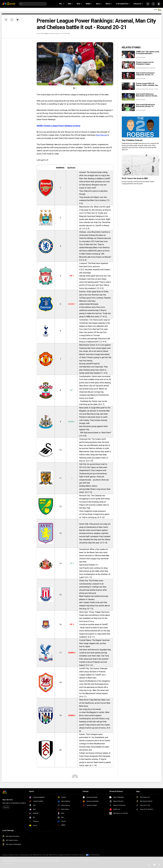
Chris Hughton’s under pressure (92, 511)
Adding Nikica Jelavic (88, 486)
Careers (17, 855)
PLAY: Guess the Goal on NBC (135, 178)
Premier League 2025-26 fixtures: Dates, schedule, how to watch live (147, 84)
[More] (148, 4)
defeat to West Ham (88, 678)
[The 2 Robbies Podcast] (140, 127)
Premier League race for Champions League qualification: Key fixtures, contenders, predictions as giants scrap (146, 63)
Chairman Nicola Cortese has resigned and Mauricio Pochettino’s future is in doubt (94, 395)
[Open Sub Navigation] (64, 4)
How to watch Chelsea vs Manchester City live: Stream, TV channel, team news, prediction (147, 95)
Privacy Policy (75, 855)
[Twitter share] (12, 20)
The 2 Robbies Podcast (132, 140)
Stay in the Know (8, 800)
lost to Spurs (85, 646)
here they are (102, 135)
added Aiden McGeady (89, 304)
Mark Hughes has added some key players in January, (94, 598)
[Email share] (18, 20)
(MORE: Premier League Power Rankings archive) (58, 126)
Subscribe (6, 807)
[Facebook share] (6, 20)
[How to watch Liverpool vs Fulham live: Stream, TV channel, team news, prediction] (128, 76)
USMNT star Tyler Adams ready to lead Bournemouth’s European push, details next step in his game (147, 53)
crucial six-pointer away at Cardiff (93, 624)
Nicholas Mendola (150, 68)
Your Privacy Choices (94, 855)
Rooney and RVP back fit (89, 364)
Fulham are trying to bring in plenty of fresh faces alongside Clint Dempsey (95, 755)
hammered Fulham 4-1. (89, 565)
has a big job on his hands (90, 709)
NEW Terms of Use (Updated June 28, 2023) (60, 855)
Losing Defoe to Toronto (90, 335)
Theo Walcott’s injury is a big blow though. (93, 192)
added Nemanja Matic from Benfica (94, 247)
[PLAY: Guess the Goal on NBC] (140, 165)
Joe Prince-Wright (43, 34)
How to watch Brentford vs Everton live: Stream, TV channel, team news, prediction (147, 105)
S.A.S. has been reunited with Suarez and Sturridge (95, 271)
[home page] (9, 4)
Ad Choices (5, 855)
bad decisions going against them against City (93, 428)
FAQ (31, 855)
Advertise (11, 855)
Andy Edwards (150, 89)
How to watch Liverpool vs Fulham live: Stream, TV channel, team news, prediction (147, 74)
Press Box (46, 855)
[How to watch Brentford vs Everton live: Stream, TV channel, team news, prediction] (128, 107)
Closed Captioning (25, 855)
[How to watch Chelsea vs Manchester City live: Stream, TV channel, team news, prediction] (128, 97)
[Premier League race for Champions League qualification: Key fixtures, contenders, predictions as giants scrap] (128, 65)
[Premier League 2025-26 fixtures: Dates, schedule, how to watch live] (128, 86)
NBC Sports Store (38, 855)
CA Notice (82, 855)
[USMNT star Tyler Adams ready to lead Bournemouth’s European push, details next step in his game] (128, 54)
